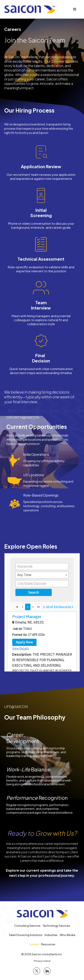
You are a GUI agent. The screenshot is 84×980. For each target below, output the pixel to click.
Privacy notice (42, 961)
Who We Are (68, 935)
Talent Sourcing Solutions (26, 935)
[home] (30, 9)
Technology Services (56, 926)
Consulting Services (27, 926)
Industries (51, 935)
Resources (48, 944)
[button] (75, 9)
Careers (34, 944)
